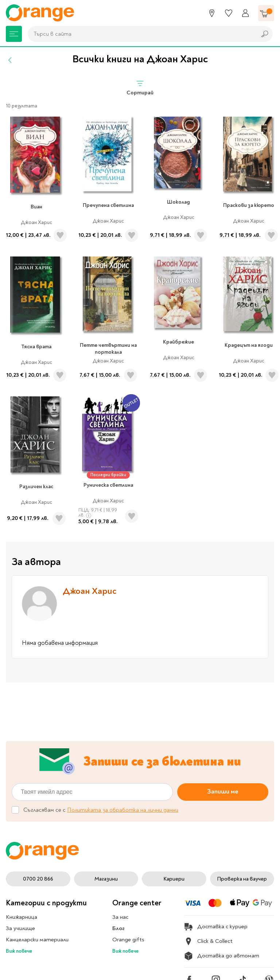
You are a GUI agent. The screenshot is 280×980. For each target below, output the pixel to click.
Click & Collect (208, 941)
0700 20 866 (38, 879)
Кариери (174, 879)
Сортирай (140, 88)
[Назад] (10, 60)
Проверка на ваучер (242, 879)
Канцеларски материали (37, 940)
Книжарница (22, 917)
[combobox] (140, 34)
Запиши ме (223, 791)
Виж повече (19, 951)
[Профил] (245, 13)
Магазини (106, 879)
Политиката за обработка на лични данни (123, 810)
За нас (120, 917)
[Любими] (229, 13)
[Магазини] (212, 13)
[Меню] (14, 34)
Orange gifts (128, 940)
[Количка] (266, 13)
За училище (20, 928)
